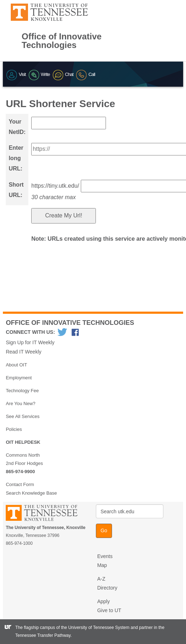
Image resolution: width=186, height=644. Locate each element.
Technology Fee (22, 391)
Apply (104, 601)
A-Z (101, 579)
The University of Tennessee (46, 514)
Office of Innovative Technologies (62, 41)
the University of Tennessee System (95, 628)
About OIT (16, 365)
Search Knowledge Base (31, 493)
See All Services (23, 416)
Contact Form (20, 484)
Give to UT (109, 610)
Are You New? (20, 403)
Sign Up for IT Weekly (30, 342)
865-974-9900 (20, 472)
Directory (107, 588)
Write (39, 74)
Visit (16, 74)
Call (85, 74)
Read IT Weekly (24, 352)
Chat (63, 74)
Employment (19, 378)
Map (102, 565)
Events (105, 556)
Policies (14, 429)
